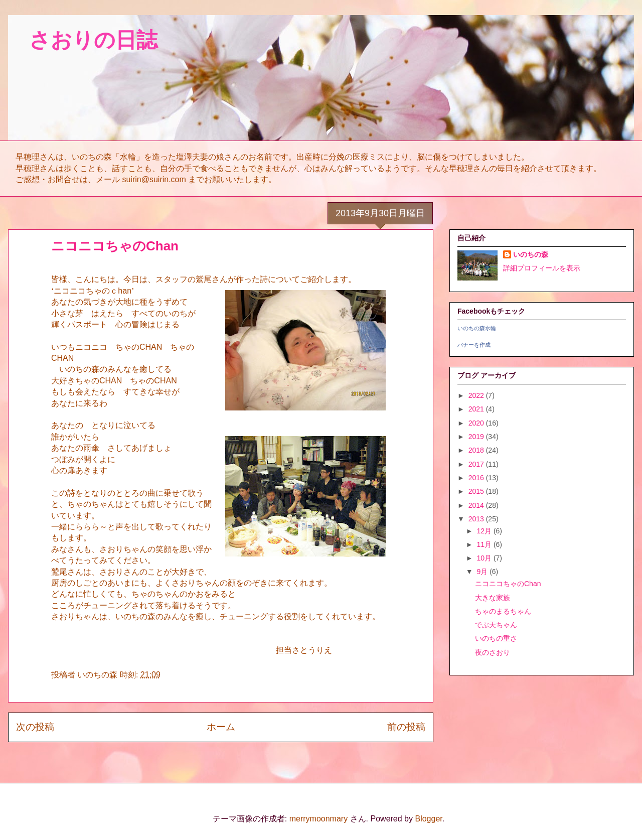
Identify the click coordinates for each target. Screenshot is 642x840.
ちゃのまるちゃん (503, 611)
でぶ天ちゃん (496, 625)
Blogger (428, 819)
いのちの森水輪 (477, 328)
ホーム (221, 727)
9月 (483, 572)
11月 (485, 544)
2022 (477, 395)
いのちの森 (531, 254)
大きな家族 (493, 598)
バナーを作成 (474, 345)
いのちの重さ (496, 638)
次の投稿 (35, 727)
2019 (477, 437)
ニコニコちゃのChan (508, 584)
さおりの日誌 (83, 40)
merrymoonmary (318, 819)
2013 (477, 519)
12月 (485, 531)
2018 (477, 450)
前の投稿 (406, 727)
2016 (477, 478)
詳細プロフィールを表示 (542, 268)
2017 (477, 464)
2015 (477, 491)
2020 (477, 423)
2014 (477, 505)
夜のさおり (493, 652)
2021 (477, 409)
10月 (485, 558)
